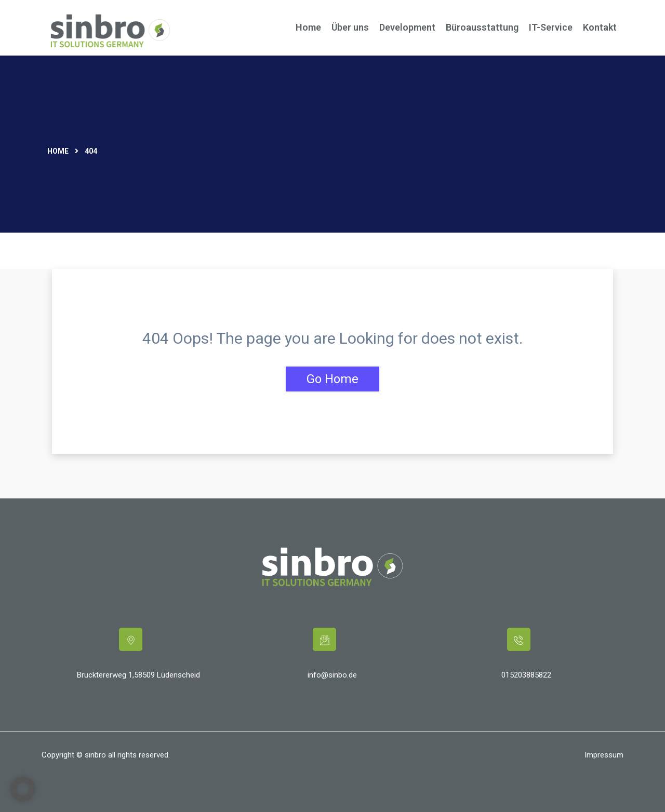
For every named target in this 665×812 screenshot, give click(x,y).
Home (308, 27)
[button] (23, 789)
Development (407, 27)
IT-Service (551, 27)
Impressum (604, 755)
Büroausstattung (482, 27)
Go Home (332, 379)
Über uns (350, 27)
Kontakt (600, 27)
